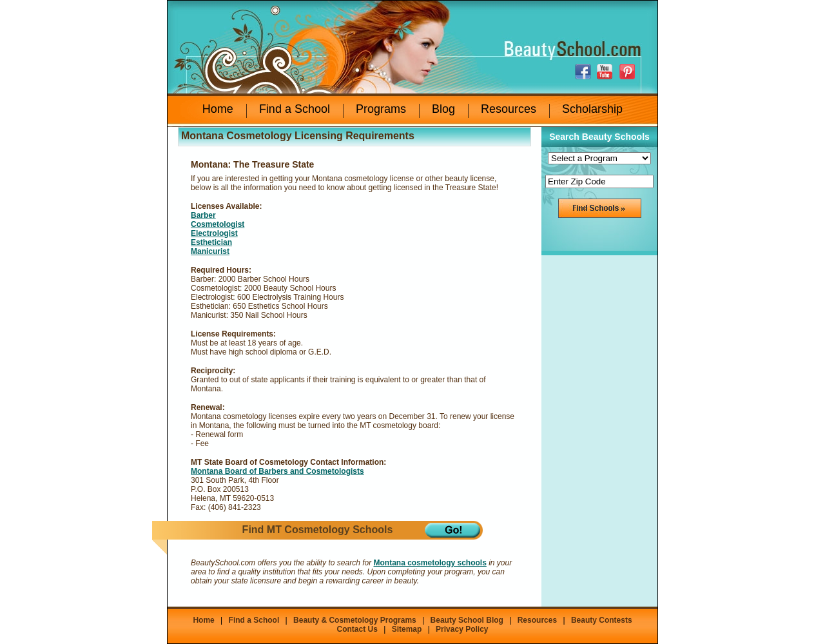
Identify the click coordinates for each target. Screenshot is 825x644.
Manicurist (210, 251)
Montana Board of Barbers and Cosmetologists (277, 471)
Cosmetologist (218, 224)
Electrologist (214, 233)
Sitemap (407, 629)
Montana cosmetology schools (430, 563)
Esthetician (211, 242)
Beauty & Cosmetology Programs (355, 620)
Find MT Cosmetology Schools (318, 530)
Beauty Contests (602, 620)
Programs (381, 109)
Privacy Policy (462, 629)
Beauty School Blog (467, 620)
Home (218, 109)
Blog (443, 109)
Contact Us (357, 629)
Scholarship (592, 109)
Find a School (295, 109)
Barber (203, 215)
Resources (509, 109)
